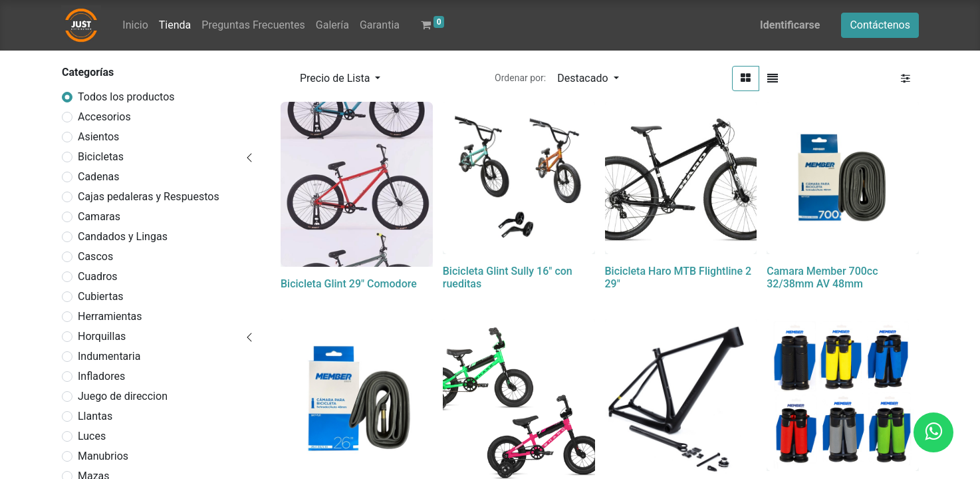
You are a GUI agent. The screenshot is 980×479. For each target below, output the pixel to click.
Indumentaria (109, 356)
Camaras (99, 217)
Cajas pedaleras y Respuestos (149, 197)
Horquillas (102, 336)
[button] (588, 79)
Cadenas (98, 177)
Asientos (98, 137)
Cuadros (98, 276)
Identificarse (790, 25)
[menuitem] (135, 25)
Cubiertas (101, 296)
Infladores (101, 376)
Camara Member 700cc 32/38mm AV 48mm (822, 277)
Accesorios (104, 117)
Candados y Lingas (123, 237)
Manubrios (103, 456)
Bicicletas (101, 157)
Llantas (95, 416)
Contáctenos (880, 25)
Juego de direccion (123, 396)
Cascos (95, 256)
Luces (92, 436)
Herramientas (110, 316)
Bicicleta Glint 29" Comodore (349, 284)
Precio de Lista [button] (336, 78)
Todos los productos (126, 97)
